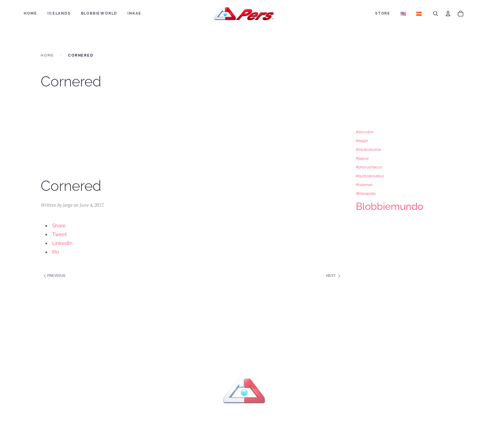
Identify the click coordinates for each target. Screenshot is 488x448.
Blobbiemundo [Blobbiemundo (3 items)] (390, 206)
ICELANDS (59, 13)
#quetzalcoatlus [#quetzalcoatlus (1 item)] (370, 176)
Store (383, 13)
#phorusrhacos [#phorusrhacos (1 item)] (369, 167)
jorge (68, 205)
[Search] (435, 14)
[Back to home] (244, 14)
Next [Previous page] (333, 276)
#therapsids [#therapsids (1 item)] (366, 194)
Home (30, 13)
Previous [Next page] (54, 276)
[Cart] (461, 14)
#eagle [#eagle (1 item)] (362, 141)
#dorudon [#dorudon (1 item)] (365, 132)
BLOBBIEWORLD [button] (99, 13)
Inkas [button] (134, 13)
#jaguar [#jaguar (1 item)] (362, 158)
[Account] (448, 14)
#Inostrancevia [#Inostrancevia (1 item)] (368, 149)
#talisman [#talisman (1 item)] (364, 185)
